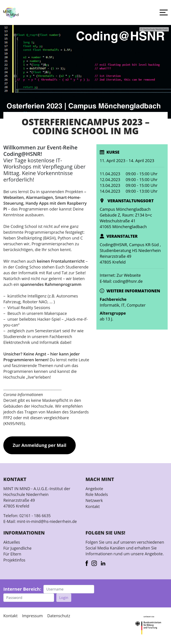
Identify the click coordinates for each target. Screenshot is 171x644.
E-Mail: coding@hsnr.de (122, 281)
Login (64, 597)
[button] (164, 12)
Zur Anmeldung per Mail (40, 445)
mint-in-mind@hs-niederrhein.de (47, 521)
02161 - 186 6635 (35, 516)
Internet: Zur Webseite (121, 275)
